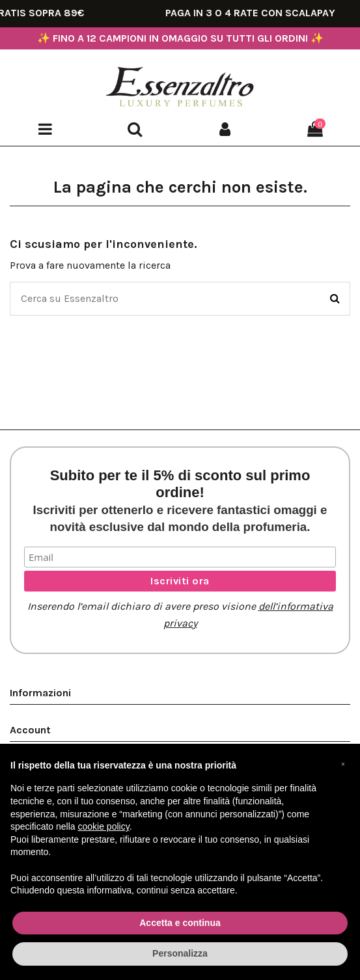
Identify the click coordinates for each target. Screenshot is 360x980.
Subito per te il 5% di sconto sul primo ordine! (180, 500)
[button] (343, 765)
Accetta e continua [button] (180, 923)
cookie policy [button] (104, 826)
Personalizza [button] (180, 953)
